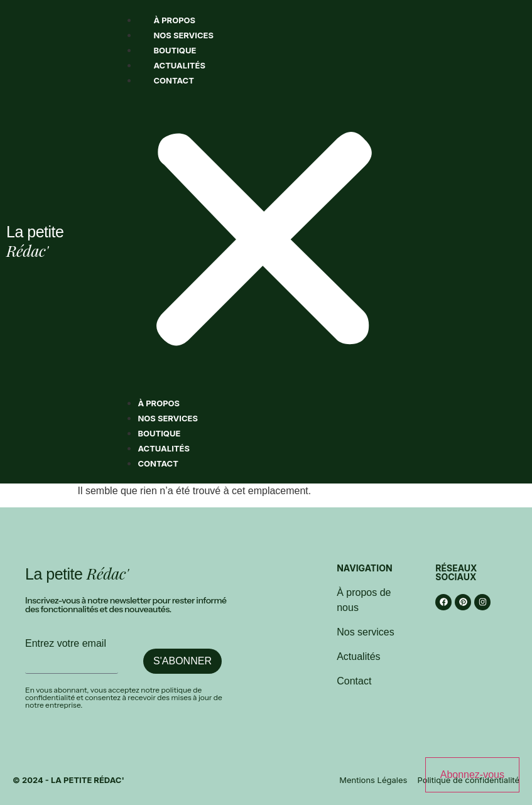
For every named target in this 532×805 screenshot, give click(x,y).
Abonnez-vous (472, 775)
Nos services (183, 35)
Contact (174, 80)
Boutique (175, 50)
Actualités (179, 65)
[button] (264, 242)
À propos (174, 20)
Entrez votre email (66, 644)
